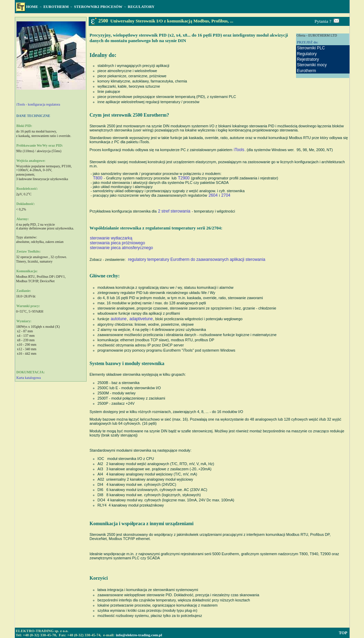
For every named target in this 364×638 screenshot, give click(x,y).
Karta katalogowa (29, 378)
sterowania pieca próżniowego (118, 243)
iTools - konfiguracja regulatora (38, 104)
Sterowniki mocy (312, 65)
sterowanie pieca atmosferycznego (122, 248)
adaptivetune (141, 319)
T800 (98, 178)
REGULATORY (141, 7)
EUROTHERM (56, 7)
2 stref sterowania (174, 211)
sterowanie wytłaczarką (111, 238)
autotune (119, 319)
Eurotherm (306, 71)
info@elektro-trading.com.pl (139, 635)
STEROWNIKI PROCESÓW (98, 7)
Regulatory (307, 54)
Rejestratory (308, 59)
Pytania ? (323, 21)
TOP (343, 633)
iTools (239, 150)
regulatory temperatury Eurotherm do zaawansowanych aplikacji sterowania (197, 259)
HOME (32, 7)
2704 (226, 195)
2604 (213, 195)
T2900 (184, 178)
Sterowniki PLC (311, 48)
